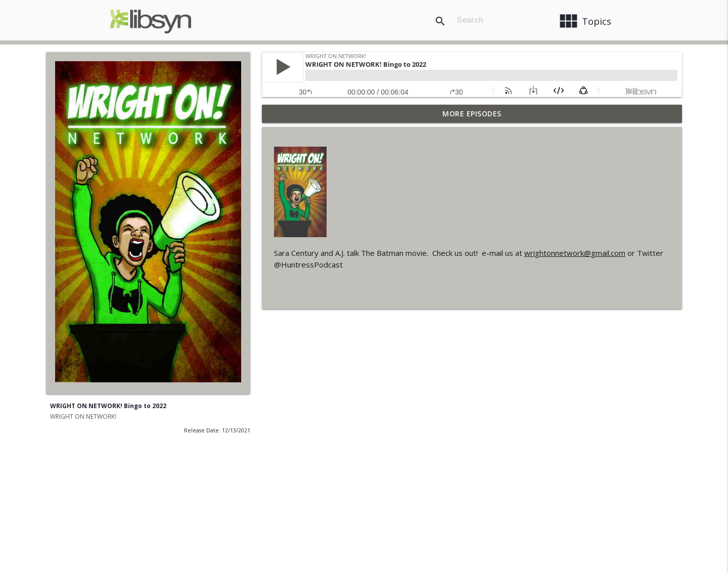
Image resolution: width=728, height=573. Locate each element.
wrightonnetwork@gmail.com (575, 253)
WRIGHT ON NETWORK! (83, 416)
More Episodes (472, 114)
